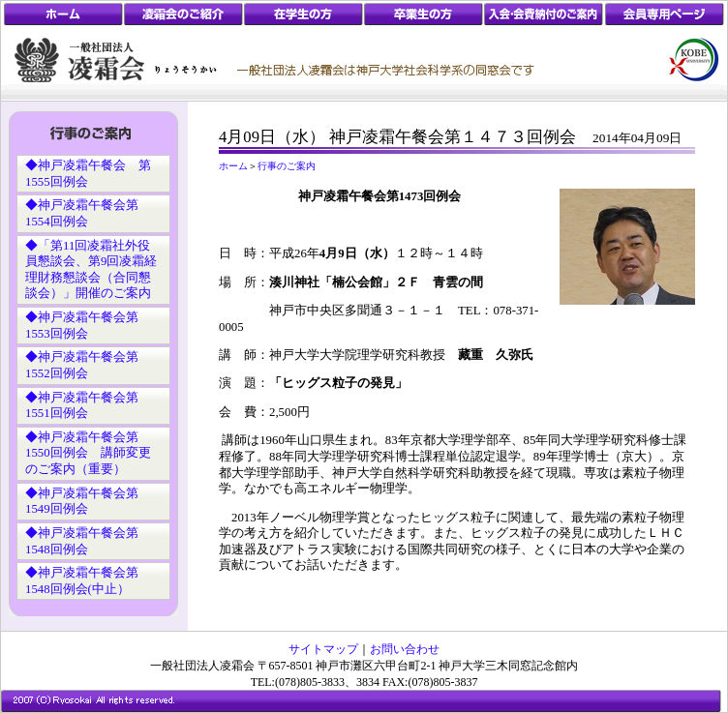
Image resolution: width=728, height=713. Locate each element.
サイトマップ (323, 649)
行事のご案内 (287, 166)
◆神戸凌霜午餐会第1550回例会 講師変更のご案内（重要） (88, 453)
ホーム (233, 166)
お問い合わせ (405, 649)
